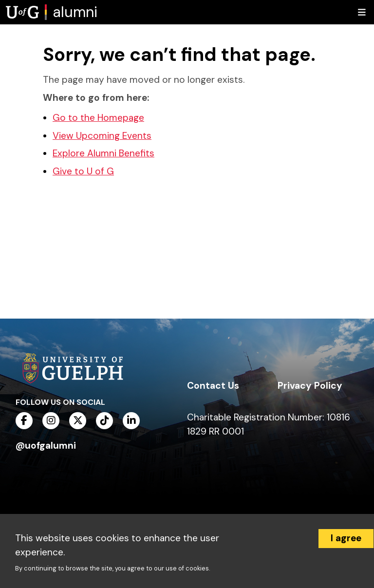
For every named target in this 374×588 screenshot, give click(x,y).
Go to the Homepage (98, 118)
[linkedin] (131, 421)
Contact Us (213, 386)
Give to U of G (83, 171)
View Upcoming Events (102, 136)
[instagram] (51, 421)
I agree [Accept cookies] (346, 538)
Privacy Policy (310, 386)
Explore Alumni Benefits (103, 153)
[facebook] (24, 421)
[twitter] (78, 421)
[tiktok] (104, 421)
